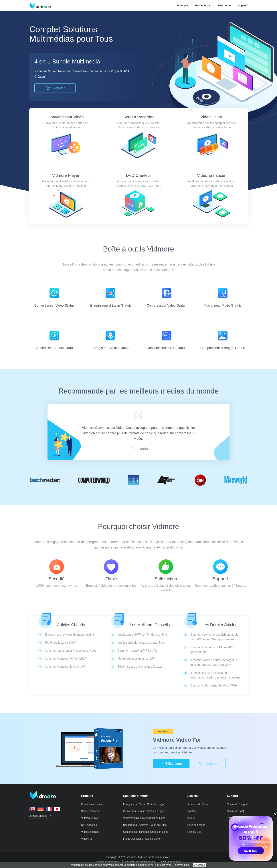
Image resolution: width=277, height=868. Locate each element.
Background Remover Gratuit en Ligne (145, 825)
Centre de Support (237, 804)
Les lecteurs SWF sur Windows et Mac (143, 635)
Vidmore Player (66, 175)
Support (243, 5)
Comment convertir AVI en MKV (65, 659)
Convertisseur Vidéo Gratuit (55, 298)
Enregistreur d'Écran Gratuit (111, 298)
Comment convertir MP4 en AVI (138, 651)
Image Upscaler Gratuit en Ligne (142, 839)
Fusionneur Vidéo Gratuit (223, 298)
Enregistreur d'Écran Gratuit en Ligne (144, 804)
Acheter (55, 88)
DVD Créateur (138, 175)
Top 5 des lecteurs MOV (60, 643)
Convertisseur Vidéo (66, 117)
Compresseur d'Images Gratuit (223, 340)
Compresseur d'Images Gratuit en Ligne (146, 832)
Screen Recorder (138, 117)
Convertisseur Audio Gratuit (54, 340)
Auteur (191, 818)
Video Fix (86, 839)
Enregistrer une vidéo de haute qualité (69, 635)
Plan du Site (194, 832)
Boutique (182, 5)
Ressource (224, 5)
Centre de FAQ (235, 811)
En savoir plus (181, 865)
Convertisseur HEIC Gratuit (167, 340)
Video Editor (211, 117)
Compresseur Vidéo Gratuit (167, 298)
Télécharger (171, 764)
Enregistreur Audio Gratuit (110, 340)
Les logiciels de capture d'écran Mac (141, 643)
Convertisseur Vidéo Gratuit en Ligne (144, 811)
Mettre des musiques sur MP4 (137, 659)
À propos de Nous (198, 804)
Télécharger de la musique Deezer (140, 667)
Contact (192, 811)
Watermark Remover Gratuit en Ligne (144, 818)
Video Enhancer (211, 175)
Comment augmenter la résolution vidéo (71, 651)
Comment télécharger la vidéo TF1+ (214, 686)
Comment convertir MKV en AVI (65, 667)
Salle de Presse (196, 825)
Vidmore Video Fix (177, 740)
